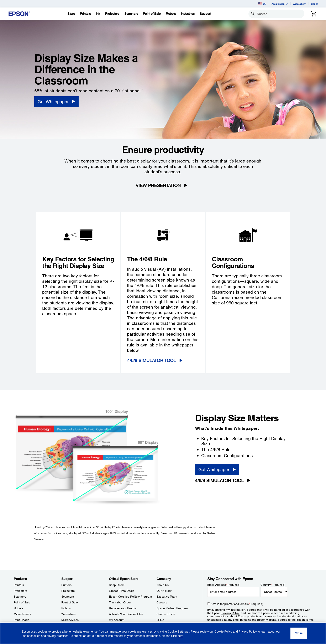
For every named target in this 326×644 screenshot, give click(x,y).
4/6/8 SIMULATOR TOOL (152, 360)
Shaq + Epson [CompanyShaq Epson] (166, 614)
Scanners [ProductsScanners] (20, 597)
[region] (163, 633)
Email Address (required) (224, 585)
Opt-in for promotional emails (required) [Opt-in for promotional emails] (237, 604)
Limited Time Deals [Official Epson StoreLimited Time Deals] (122, 591)
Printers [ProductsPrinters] (19, 585)
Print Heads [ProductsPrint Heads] (21, 620)
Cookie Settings (178, 632)
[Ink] (98, 14)
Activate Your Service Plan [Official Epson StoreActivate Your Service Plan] (126, 614)
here (180, 636)
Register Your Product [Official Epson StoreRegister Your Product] (123, 608)
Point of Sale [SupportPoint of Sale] (70, 602)
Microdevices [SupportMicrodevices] (70, 620)
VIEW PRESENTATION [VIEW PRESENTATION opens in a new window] (158, 186)
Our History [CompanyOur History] (164, 591)
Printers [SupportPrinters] (66, 585)
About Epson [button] (280, 4)
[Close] (299, 633)
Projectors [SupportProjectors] (68, 591)
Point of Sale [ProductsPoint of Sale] (22, 602)
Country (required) (273, 585)
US (262, 4)
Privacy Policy (230, 613)
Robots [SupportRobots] (66, 608)
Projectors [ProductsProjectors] (20, 591)
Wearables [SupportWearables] (68, 614)
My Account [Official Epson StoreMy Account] (117, 620)
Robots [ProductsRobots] (18, 608)
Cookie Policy (223, 632)
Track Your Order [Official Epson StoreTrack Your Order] (120, 602)
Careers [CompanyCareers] (162, 602)
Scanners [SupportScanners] (68, 597)
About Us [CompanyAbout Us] (163, 585)
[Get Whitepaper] (56, 102)
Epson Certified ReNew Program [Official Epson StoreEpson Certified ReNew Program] (130, 597)
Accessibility (299, 4)
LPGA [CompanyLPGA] (160, 620)
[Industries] (188, 14)
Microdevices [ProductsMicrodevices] (22, 614)
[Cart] (314, 14)
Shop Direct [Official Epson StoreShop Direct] (117, 585)
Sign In (314, 4)
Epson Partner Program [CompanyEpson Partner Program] (172, 608)
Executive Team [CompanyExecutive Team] (167, 597)
